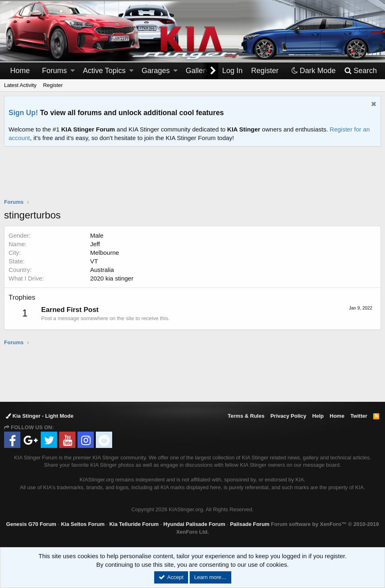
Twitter (359, 416)
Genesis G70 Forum (31, 524)
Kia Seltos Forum (83, 524)
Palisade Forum (250, 524)
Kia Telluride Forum (134, 524)
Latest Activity (20, 85)
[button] (73, 71)
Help (318, 416)
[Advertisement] (192, 178)
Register (53, 85)
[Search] (360, 71)
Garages (156, 71)
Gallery (197, 71)
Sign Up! (23, 113)
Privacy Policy (288, 416)
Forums (54, 71)
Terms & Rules (246, 416)
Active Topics (104, 71)
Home (20, 71)
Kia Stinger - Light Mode (40, 416)
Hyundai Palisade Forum (195, 524)
